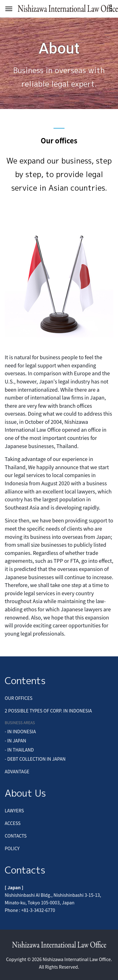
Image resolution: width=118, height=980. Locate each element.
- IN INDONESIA (20, 731)
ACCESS (13, 823)
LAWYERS (14, 810)
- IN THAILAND (19, 750)
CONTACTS (16, 836)
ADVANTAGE (17, 771)
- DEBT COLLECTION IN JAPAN (35, 759)
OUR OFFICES (19, 698)
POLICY (12, 848)
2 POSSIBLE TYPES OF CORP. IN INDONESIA (48, 711)
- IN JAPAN (15, 741)
